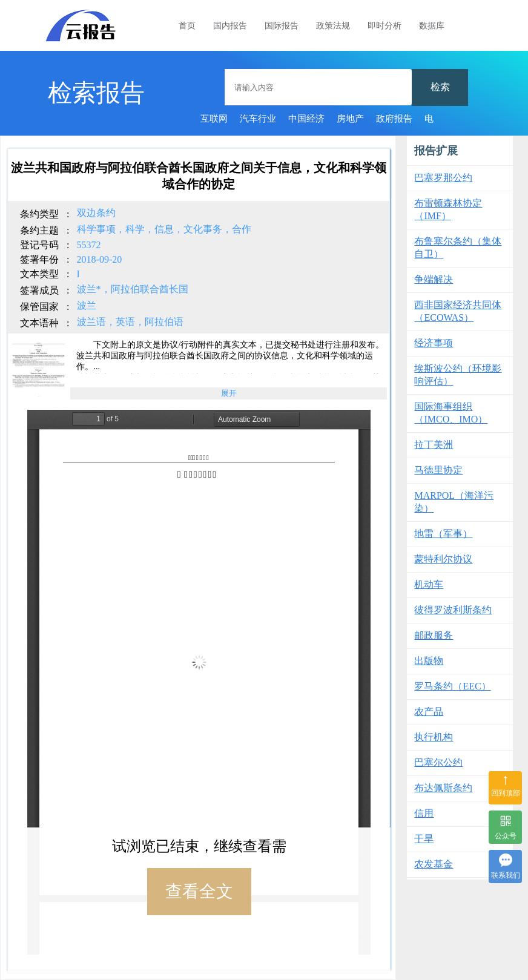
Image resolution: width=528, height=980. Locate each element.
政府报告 (394, 119)
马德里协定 (438, 470)
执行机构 (434, 737)
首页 (187, 26)
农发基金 (434, 864)
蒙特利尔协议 (443, 559)
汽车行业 (258, 119)
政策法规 (333, 26)
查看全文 (199, 891)
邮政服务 (434, 635)
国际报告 (282, 26)
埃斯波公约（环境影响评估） (458, 375)
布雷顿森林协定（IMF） (448, 209)
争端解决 (434, 279)
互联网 (214, 119)
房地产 (350, 119)
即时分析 (384, 26)
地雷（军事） (443, 534)
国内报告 (230, 26)
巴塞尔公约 (438, 762)
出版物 (429, 661)
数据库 (432, 26)
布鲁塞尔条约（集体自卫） (458, 248)
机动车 (429, 584)
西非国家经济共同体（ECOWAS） (458, 311)
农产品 (429, 712)
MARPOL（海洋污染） (454, 502)
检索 (440, 87)
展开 (229, 393)
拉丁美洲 (434, 445)
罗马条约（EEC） (452, 686)
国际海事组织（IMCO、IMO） (451, 413)
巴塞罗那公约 (443, 178)
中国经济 (306, 119)
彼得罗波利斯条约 (453, 610)
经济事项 (434, 343)
